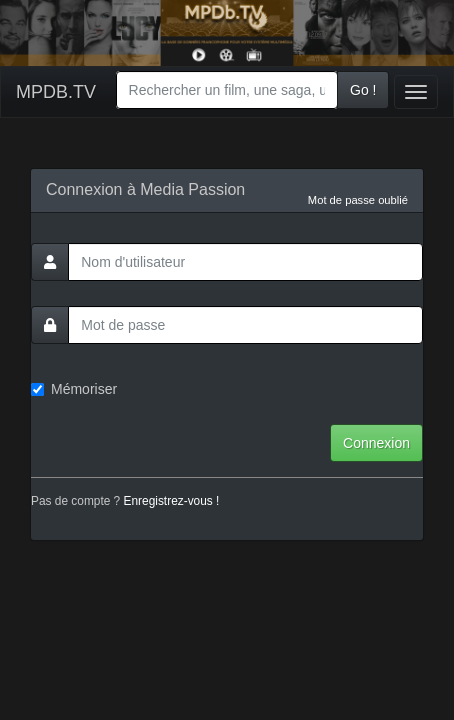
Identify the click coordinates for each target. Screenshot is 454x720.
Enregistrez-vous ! (172, 501)
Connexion (376, 443)
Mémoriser (74, 389)
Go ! (363, 90)
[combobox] (227, 90)
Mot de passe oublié (358, 200)
